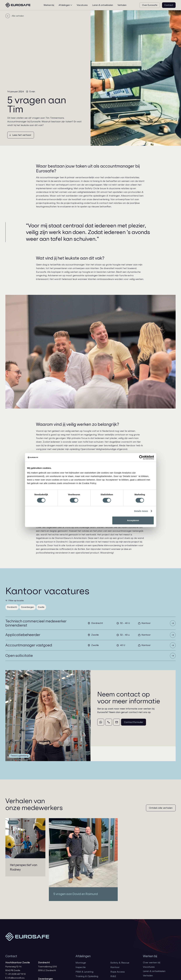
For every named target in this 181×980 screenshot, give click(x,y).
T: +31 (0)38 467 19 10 (16, 974)
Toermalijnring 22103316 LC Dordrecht (47, 969)
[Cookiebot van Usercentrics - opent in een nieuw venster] (141, 457)
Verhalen (148, 976)
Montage (81, 963)
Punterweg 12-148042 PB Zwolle (13, 969)
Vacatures (149, 967)
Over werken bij (152, 963)
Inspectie (81, 967)
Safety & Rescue (120, 963)
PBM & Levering (84, 972)
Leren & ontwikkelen (154, 971)
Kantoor (115, 967)
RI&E (113, 976)
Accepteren (133, 520)
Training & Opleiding (87, 976)
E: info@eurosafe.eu (15, 978)
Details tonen (141, 511)
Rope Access (118, 972)
